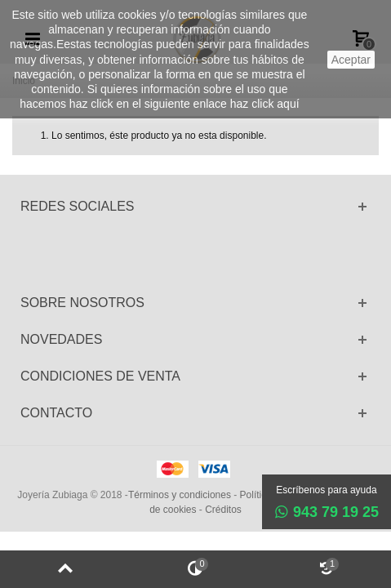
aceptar (351, 60)
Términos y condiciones (180, 495)
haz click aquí (265, 104)
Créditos (223, 510)
